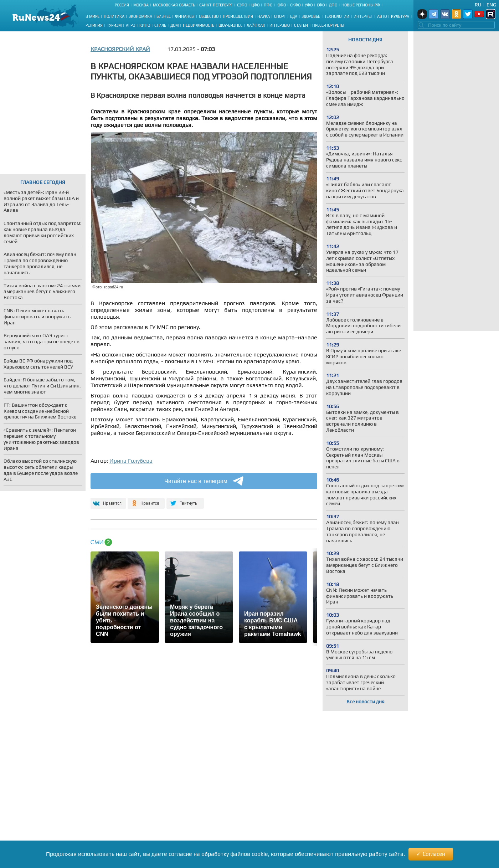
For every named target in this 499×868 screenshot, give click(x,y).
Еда (294, 16)
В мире (92, 16)
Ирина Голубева (131, 461)
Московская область (174, 5)
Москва (141, 5)
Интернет (363, 16)
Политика (114, 16)
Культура (400, 16)
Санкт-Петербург (216, 5)
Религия (94, 25)
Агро (130, 25)
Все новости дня (366, 702)
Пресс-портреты (328, 25)
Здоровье (311, 16)
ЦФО (255, 5)
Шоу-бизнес (230, 25)
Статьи (301, 25)
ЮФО (281, 5)
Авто (382, 16)
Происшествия (238, 16)
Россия (122, 5)
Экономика (140, 16)
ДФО (333, 5)
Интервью (280, 25)
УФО (309, 5)
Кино (145, 25)
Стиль (160, 25)
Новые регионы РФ (361, 5)
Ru (478, 5)
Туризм (114, 25)
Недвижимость (199, 25)
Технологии (337, 16)
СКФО (295, 5)
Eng (491, 5)
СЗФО (242, 5)
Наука (264, 16)
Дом (174, 25)
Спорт (280, 16)
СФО (321, 5)
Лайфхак (256, 25)
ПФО (268, 5)
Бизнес (164, 16)
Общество (209, 16)
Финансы (185, 16)
